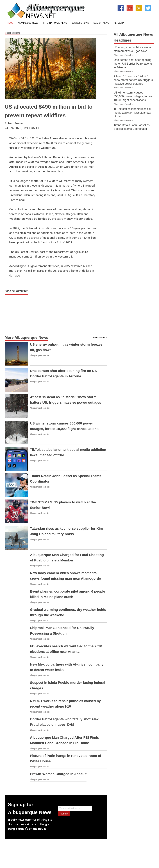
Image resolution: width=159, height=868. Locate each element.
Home (10, 23)
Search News (101, 23)
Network (119, 23)
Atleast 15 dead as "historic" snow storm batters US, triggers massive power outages (133, 80)
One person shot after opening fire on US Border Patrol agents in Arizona (133, 64)
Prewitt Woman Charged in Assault (58, 774)
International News (55, 23)
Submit (64, 814)
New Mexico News (28, 23)
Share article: (16, 291)
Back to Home (12, 33)
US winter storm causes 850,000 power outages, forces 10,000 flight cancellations (133, 96)
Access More (99, 338)
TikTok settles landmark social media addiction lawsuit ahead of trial (132, 113)
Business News (80, 23)
